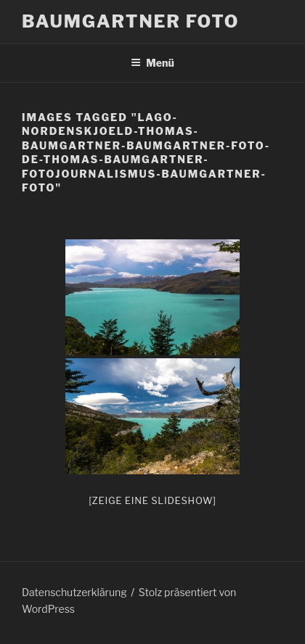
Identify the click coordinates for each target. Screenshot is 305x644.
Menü (152, 63)
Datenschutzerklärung (74, 592)
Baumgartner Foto (130, 21)
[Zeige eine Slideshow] (152, 500)
